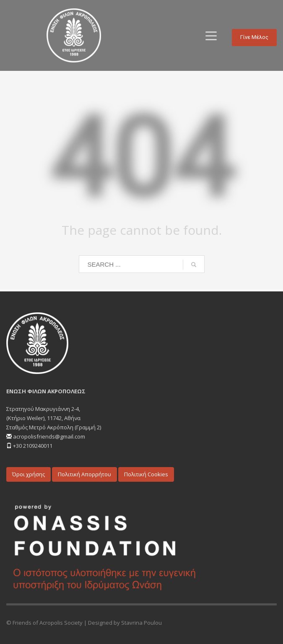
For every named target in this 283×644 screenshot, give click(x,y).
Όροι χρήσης (29, 474)
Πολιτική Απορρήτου (84, 474)
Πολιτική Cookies (146, 474)
